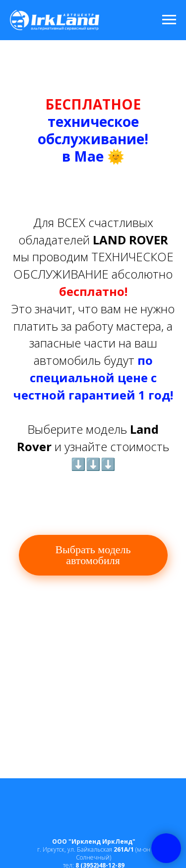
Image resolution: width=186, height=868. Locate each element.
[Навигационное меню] (169, 20)
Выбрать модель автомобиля (93, 555)
